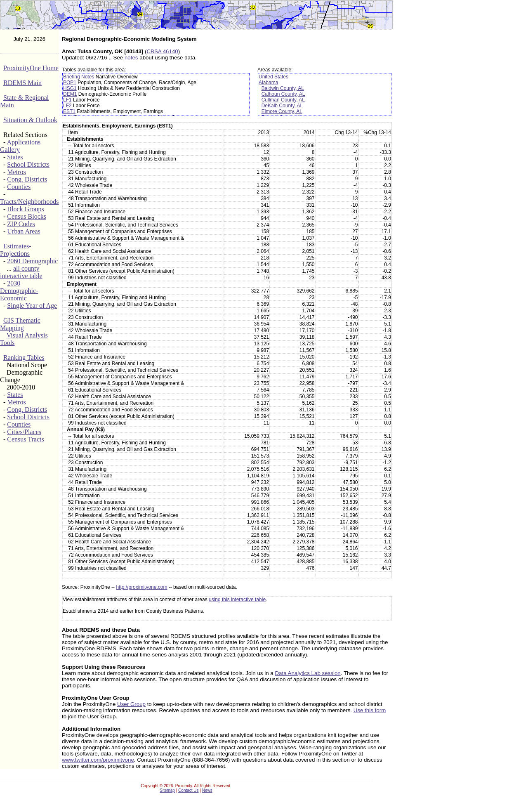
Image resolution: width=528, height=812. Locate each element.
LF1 (67, 100)
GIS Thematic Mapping (20, 324)
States (15, 157)
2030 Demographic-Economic (19, 291)
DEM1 (70, 94)
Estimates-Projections (16, 250)
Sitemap (167, 790)
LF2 (67, 106)
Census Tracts (25, 439)
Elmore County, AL (282, 111)
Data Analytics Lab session (308, 673)
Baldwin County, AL (283, 88)
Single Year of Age (32, 306)
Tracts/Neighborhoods (29, 202)
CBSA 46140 (162, 51)
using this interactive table (237, 600)
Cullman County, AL (283, 100)
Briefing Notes (79, 77)
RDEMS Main (22, 83)
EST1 (69, 111)
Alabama (268, 83)
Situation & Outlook (30, 120)
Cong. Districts (27, 179)
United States (273, 77)
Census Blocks (27, 216)
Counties (19, 187)
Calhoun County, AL (283, 94)
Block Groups (25, 209)
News (207, 790)
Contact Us (188, 790)
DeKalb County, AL (282, 106)
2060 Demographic (32, 261)
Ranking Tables (24, 358)
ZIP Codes (21, 224)
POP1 (70, 83)
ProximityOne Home (31, 68)
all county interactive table (21, 272)
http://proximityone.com (141, 587)
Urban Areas (24, 231)
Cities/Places (24, 432)
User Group (131, 704)
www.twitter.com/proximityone (98, 760)
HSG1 (70, 88)
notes (131, 58)
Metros (16, 172)
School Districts (28, 164)
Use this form (370, 710)
